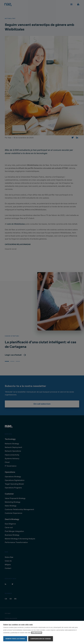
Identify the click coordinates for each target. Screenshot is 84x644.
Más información (37, 633)
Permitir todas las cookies (15, 639)
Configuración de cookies (41, 639)
